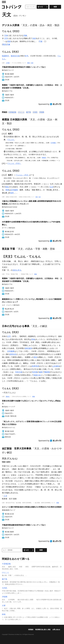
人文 (5, 496)
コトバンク (12, 7)
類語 (4, 44)
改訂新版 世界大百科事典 (17, 448)
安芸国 (35, 372)
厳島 (41, 372)
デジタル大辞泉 (11, 25)
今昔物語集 (12, 112)
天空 (6, 38)
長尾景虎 (35, 366)
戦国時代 (5, 56)
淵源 (9, 41)
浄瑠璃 (42, 112)
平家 (41, 41)
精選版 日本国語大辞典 (15, 119)
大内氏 (35, 112)
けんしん (21, 112)
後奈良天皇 (15, 56)
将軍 (7, 190)
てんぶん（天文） (14, 163)
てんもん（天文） (23, 175)
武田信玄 (13, 354)
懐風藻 (44, 158)
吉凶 (34, 38)
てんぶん (11, 140)
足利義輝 (11, 351)
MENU (4, 2)
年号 (27, 56)
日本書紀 (53, 143)
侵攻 (35, 357)
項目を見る (17, 270)
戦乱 (7, 187)
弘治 (51, 187)
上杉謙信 (56, 366)
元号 (9, 336)
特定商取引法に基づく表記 (43, 629)
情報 (28, 63)
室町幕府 (28, 348)
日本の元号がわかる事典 (16, 326)
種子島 (29, 112)
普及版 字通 (8, 249)
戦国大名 (37, 375)
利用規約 (31, 629)
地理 (12, 193)
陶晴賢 (47, 372)
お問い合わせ (56, 629)
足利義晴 (14, 190)
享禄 (33, 339)
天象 (8, 44)
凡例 (32, 63)
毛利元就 (19, 372)
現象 (25, 35)
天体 (6, 35)
